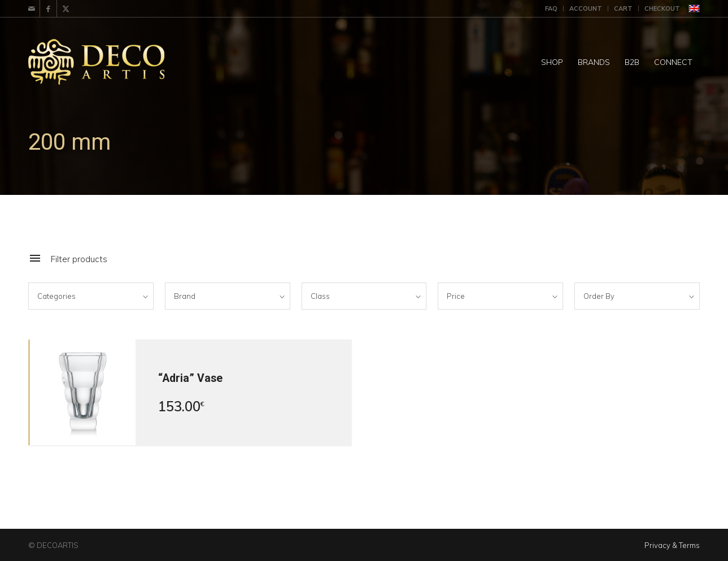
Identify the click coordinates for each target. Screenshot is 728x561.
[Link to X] (66, 8)
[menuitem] (552, 8)
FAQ (551, 8)
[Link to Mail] (31, 8)
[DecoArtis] (124, 62)
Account (586, 8)
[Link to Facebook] (48, 8)
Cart (623, 8)
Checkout (662, 8)
